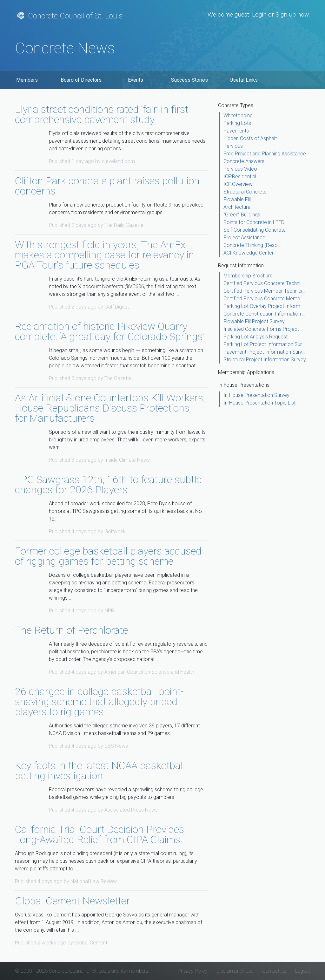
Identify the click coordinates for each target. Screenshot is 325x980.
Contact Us (274, 971)
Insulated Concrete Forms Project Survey (269, 329)
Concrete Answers (244, 161)
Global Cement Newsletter (72, 901)
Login (259, 14)
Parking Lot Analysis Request (255, 337)
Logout (303, 971)
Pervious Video (240, 169)
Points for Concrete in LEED (254, 222)
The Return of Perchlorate (71, 630)
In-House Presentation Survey (256, 395)
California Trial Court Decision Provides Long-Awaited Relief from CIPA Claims (99, 834)
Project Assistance (244, 238)
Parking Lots (237, 123)
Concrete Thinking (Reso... (252, 245)
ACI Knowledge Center (249, 253)
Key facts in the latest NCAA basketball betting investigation (100, 771)
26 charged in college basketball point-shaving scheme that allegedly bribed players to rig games (99, 702)
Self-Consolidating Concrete (255, 230)
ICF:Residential (240, 177)
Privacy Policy (193, 971)
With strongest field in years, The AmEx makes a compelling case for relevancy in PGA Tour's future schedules (105, 255)
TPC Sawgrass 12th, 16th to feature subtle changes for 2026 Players (108, 485)
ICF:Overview (238, 184)
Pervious (233, 146)
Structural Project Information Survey (265, 360)
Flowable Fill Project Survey (254, 321)
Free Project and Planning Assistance (265, 154)
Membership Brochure (248, 276)
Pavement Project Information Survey (265, 352)
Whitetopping (238, 116)
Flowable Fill (237, 199)
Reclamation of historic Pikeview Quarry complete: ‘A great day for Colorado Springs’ (110, 331)
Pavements (236, 131)
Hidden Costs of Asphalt (250, 138)
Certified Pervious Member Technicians (267, 291)
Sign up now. (293, 14)
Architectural (237, 207)
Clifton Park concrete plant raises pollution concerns (107, 186)
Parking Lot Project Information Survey (267, 344)
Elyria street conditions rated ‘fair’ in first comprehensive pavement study (102, 114)
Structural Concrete (245, 192)
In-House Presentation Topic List (259, 403)
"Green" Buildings (242, 215)
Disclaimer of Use (235, 971)
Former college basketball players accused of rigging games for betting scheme (108, 556)
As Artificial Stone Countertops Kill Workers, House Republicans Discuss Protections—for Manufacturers (110, 408)
